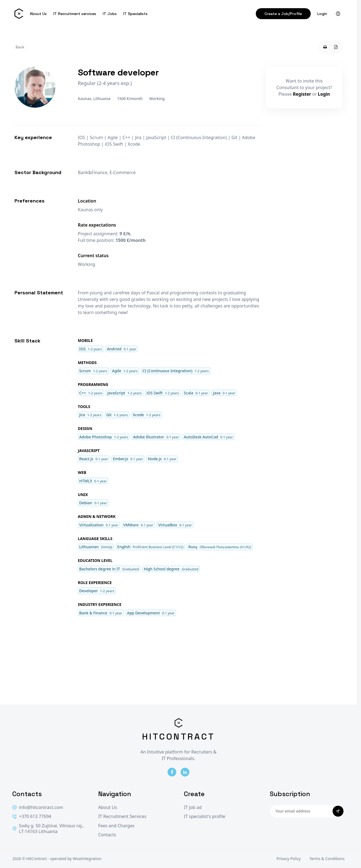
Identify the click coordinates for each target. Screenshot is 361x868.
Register (302, 94)
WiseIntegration (87, 859)
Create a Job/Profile (283, 14)
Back (20, 47)
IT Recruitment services (75, 14)
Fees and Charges (116, 826)
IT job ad (193, 807)
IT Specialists (135, 14)
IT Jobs (110, 14)
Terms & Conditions (327, 859)
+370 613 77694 (32, 816)
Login (322, 14)
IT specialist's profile (205, 816)
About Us (38, 14)
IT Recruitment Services (122, 816)
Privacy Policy (289, 859)
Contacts (107, 835)
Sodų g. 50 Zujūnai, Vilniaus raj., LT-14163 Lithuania (48, 829)
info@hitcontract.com (38, 807)
